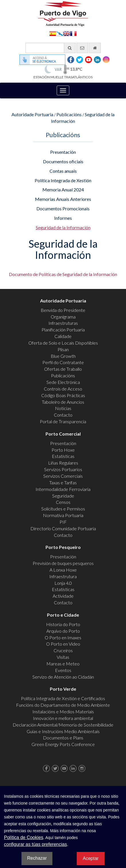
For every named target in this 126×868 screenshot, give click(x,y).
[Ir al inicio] (95, 48)
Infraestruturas (63, 323)
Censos (63, 502)
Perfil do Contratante (63, 362)
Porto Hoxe (63, 450)
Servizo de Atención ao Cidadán (63, 677)
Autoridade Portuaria (32, 114)
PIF (63, 522)
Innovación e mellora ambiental (63, 718)
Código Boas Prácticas (63, 395)
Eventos (63, 670)
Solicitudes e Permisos (63, 509)
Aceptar (91, 858)
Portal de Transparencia (63, 421)
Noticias (63, 408)
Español (53, 33)
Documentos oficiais (63, 161)
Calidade (63, 336)
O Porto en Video (63, 644)
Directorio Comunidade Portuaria (63, 528)
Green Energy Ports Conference (63, 744)
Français (73, 33)
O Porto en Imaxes (63, 637)
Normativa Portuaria (63, 515)
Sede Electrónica (63, 382)
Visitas (63, 657)
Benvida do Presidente (63, 310)
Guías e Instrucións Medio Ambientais (63, 731)
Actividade (63, 596)
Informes (63, 218)
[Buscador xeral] (51, 48)
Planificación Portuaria (63, 330)
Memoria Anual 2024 (63, 190)
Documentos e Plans (63, 738)
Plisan (63, 349)
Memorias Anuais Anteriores (63, 199)
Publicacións (69, 114)
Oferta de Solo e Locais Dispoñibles (63, 343)
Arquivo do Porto (63, 631)
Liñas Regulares (63, 463)
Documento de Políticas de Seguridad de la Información (63, 274)
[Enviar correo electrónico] (82, 48)
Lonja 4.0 (63, 583)
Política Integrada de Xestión (63, 180)
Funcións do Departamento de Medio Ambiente (63, 705)
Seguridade (63, 496)
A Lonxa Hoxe (63, 570)
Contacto (63, 415)
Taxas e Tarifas (63, 482)
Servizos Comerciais (63, 476)
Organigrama (63, 317)
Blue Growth (63, 356)
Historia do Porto (63, 624)
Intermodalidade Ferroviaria (63, 489)
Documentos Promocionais (63, 208)
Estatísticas (63, 456)
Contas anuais (63, 171)
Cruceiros (63, 650)
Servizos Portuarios (63, 469)
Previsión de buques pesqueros (63, 563)
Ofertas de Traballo (63, 369)
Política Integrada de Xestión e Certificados (63, 698)
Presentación (63, 152)
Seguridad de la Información (63, 227)
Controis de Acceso (63, 389)
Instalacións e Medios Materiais (63, 711)
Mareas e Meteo (63, 664)
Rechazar (37, 858)
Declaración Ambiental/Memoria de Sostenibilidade (63, 725)
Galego (60, 33)
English (66, 33)
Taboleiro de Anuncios (63, 402)
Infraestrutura (63, 576)
